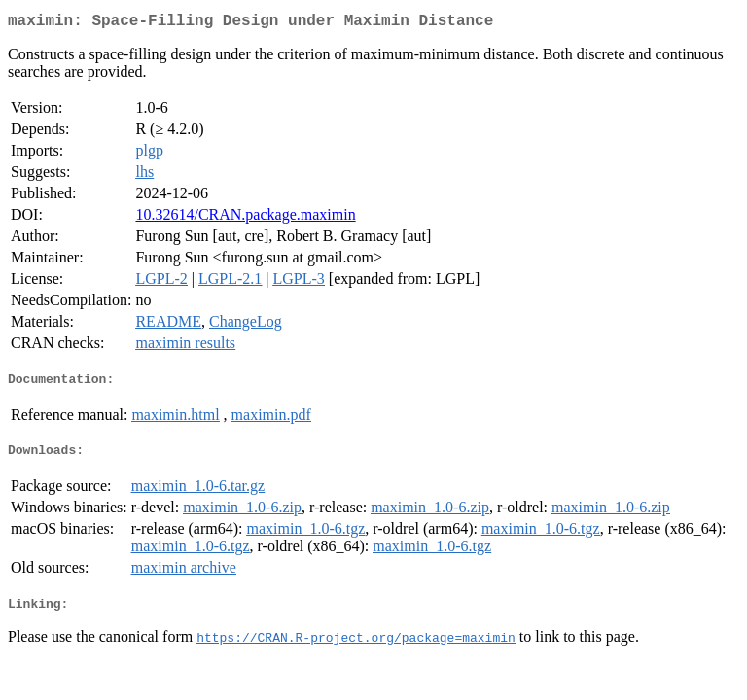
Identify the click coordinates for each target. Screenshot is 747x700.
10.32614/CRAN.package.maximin (245, 218)
